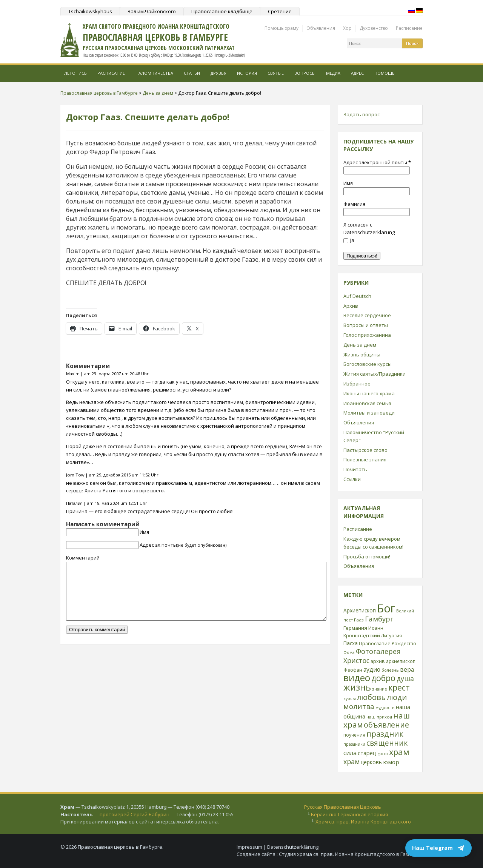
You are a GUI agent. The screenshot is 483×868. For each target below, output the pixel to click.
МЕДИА (333, 73)
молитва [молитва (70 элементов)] (359, 706)
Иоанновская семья (367, 403)
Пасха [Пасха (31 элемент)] (351, 643)
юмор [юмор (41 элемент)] (391, 762)
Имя (144, 532)
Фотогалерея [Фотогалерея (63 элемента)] (378, 651)
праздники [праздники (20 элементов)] (354, 744)
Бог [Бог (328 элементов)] (386, 608)
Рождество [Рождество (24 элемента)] (404, 643)
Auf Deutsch (357, 296)
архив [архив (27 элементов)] (378, 661)
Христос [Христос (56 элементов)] (356, 660)
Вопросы (305, 73)
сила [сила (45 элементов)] (350, 753)
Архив (351, 306)
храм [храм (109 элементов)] (399, 752)
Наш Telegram (438, 848)
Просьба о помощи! (367, 557)
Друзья (218, 73)
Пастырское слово (365, 450)
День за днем (360, 345)
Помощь (385, 73)
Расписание (409, 28)
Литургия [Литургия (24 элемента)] (391, 635)
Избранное (357, 384)
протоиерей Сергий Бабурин (135, 814)
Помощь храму (281, 28)
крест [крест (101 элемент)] (399, 687)
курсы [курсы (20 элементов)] (350, 698)
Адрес (357, 73)
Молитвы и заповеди (369, 413)
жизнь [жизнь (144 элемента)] (357, 687)
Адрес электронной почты (377, 162)
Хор (347, 28)
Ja (349, 240)
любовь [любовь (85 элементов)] (371, 697)
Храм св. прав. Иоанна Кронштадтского (363, 822)
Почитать (355, 469)
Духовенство (374, 28)
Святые (276, 73)
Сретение (280, 11)
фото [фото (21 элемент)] (383, 753)
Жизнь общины (362, 355)
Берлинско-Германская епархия (349, 814)
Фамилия (354, 204)
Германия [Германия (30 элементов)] (355, 628)
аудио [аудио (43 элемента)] (372, 669)
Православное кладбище (222, 11)
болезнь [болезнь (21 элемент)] (390, 670)
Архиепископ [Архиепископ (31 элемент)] (360, 610)
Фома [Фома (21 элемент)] (349, 652)
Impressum (249, 847)
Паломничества (154, 73)
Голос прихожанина (367, 335)
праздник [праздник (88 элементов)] (385, 734)
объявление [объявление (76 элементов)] (386, 725)
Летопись (75, 73)
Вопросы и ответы (366, 325)
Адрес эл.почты (183, 545)
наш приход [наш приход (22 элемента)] (379, 717)
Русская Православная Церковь (343, 807)
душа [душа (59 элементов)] (405, 678)
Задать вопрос (361, 114)
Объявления (321, 28)
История (247, 73)
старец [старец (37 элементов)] (367, 753)
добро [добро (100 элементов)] (383, 678)
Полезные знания (365, 459)
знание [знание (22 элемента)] (380, 689)
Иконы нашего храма (369, 393)
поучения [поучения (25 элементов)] (354, 735)
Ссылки (352, 479)
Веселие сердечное (367, 315)
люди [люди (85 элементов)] (397, 697)
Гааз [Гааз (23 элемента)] (359, 620)
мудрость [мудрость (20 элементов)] (385, 708)
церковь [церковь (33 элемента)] (371, 762)
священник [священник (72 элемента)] (387, 743)
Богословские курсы (368, 364)
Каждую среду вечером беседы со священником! (373, 543)
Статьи (192, 73)
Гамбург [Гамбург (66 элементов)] (379, 619)
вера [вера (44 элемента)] (407, 669)
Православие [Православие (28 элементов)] (375, 643)
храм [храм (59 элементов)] (351, 762)
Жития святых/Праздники (375, 374)
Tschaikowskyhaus (90, 11)
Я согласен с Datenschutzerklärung (369, 229)
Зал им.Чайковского (152, 11)
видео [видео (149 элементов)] (357, 678)
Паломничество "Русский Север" (374, 436)
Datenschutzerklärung (293, 847)
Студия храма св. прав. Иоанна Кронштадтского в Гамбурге (351, 854)
